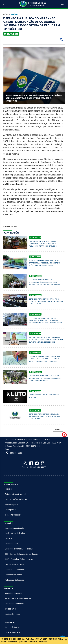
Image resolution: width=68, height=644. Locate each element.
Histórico (9, 489)
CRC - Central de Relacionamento (19, 559)
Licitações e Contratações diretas (19, 549)
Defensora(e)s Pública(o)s (16, 499)
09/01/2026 (35, 372)
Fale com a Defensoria (14, 580)
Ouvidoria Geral (12, 544)
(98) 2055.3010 (14, 453)
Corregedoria (10, 510)
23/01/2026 (35, 238)
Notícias (14, 14)
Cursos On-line (11, 609)
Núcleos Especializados (15, 533)
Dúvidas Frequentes (13, 575)
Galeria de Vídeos (12, 632)
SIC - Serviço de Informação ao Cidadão (22, 554)
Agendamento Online (14, 593)
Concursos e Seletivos (14, 604)
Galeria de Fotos (12, 627)
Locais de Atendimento (14, 528)
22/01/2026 (35, 276)
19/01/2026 (35, 353)
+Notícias (58, 430)
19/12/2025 (35, 410)
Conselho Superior (13, 515)
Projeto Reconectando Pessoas (18, 598)
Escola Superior (12, 504)
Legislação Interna (13, 614)
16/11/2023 (11, 34)
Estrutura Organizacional (15, 494)
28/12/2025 (35, 391)
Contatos (9, 538)
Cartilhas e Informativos (15, 570)
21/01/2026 (35, 334)
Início (6, 14)
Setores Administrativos (15, 564)
